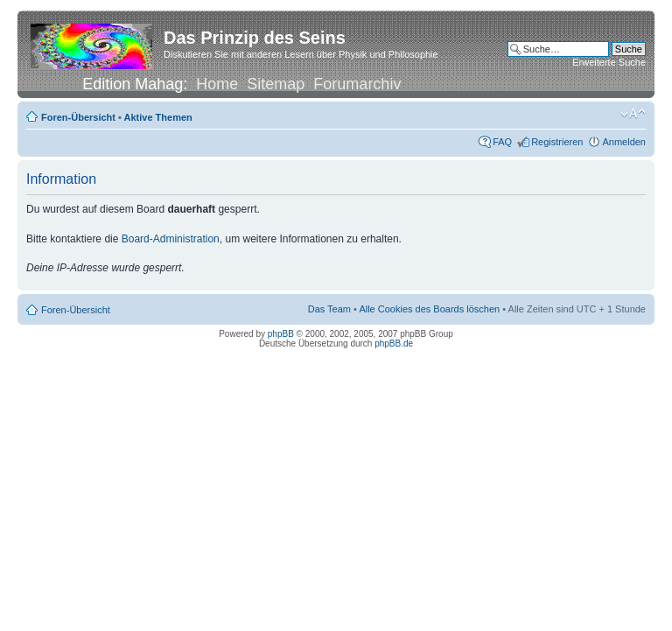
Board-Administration (171, 239)
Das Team (329, 309)
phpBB (281, 334)
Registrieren (557, 142)
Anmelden (624, 142)
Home (217, 84)
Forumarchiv (357, 84)
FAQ (502, 142)
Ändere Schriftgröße (633, 114)
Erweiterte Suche (609, 62)
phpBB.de (394, 344)
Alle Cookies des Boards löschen (429, 309)
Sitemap (276, 84)
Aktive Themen (158, 117)
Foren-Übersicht (78, 117)
